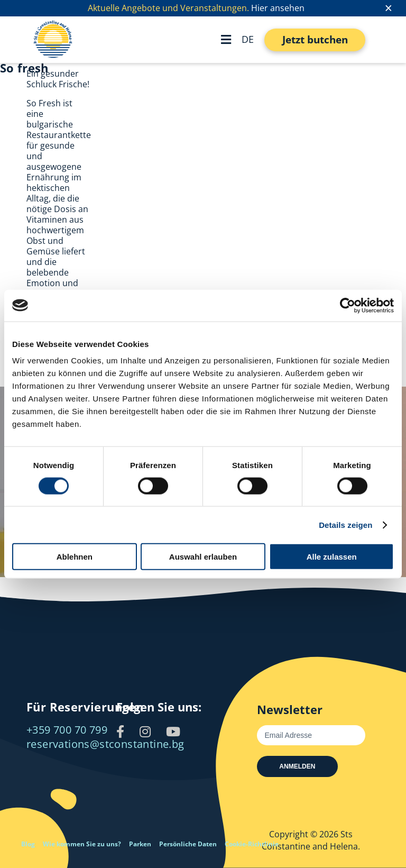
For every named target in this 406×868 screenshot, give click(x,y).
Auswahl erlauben (203, 557)
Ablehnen (75, 557)
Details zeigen (345, 524)
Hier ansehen (278, 8)
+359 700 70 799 (67, 730)
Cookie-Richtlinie (252, 844)
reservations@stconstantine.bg (105, 744)
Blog (28, 844)
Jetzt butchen (315, 40)
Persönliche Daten (188, 844)
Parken (140, 844)
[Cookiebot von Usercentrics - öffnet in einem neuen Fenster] (348, 305)
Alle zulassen (332, 557)
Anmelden (297, 766)
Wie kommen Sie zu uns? (82, 844)
